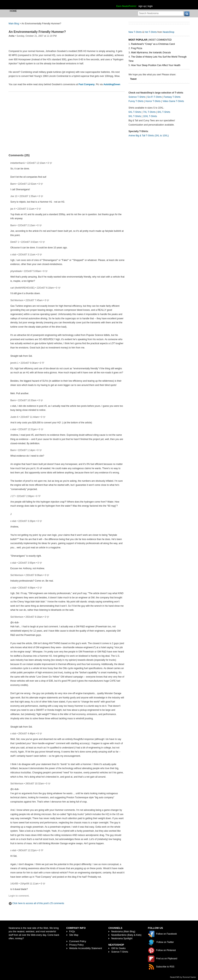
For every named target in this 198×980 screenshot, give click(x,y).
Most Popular (138, 40)
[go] (187, 14)
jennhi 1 (15, 363)
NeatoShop (168, 32)
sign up (142, 6)
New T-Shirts (135, 32)
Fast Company (87, 84)
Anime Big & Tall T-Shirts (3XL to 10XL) (149, 136)
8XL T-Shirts (164, 112)
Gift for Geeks (118, 948)
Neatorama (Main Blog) (123, 932)
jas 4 (13, 209)
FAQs (72, 932)
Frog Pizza (137, 48)
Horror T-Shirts (153, 101)
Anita (12, 36)
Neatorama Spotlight (122, 938)
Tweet (133, 79)
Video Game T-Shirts (173, 101)
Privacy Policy (76, 945)
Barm (13, 184)
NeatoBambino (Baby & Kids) (126, 935)
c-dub (13, 255)
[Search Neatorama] (161, 13)
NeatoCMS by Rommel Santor (183, 977)
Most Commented (160, 40)
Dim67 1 (15, 242)
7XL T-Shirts (149, 112)
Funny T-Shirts (136, 101)
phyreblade (16, 271)
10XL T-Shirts (150, 116)
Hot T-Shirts (151, 32)
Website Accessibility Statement (86, 948)
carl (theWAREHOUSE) (23, 288)
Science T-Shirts (137, 97)
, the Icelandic (151, 53)
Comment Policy (78, 941)
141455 (14, 884)
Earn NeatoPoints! (126, 6)
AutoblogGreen (112, 84)
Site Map (74, 935)
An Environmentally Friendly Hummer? (37, 32)
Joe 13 (14, 196)
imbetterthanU (18, 163)
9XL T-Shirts (135, 116)
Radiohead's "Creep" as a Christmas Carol (153, 44)
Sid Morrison (17, 300)
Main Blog (14, 24)
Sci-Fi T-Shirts (154, 97)
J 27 (13, 496)
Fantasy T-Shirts (172, 97)
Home (13, 11)
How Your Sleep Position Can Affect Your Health (156, 65)
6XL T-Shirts (135, 112)
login (150, 6)
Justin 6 (14, 417)
